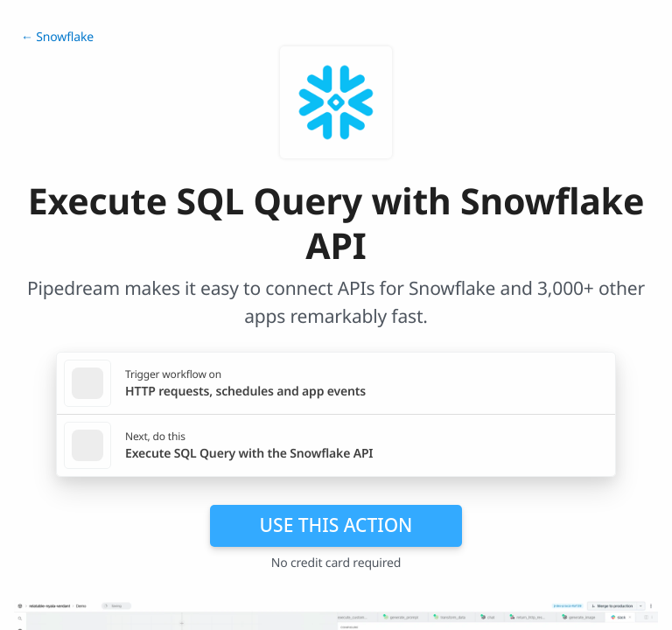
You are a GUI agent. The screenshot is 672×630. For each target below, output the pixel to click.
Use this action (336, 525)
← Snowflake (57, 37)
